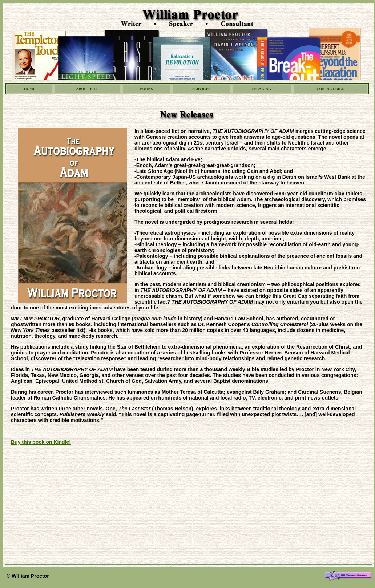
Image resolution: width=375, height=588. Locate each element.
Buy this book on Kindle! (41, 442)
